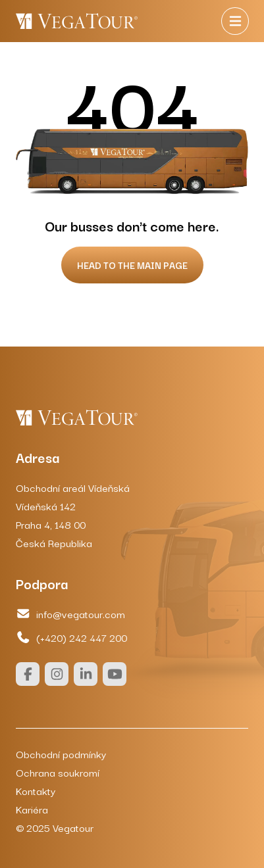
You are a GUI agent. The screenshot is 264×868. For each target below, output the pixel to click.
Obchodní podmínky (61, 754)
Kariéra (32, 809)
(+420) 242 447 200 (71, 637)
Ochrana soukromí (58, 772)
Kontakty (36, 790)
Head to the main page (132, 265)
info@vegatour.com (70, 614)
